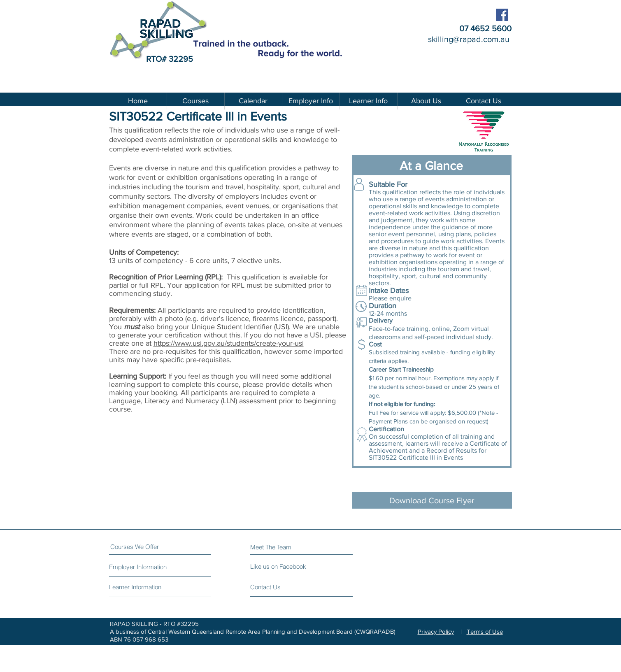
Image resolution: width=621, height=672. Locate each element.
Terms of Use (485, 631)
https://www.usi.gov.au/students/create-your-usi (229, 343)
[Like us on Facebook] (287, 566)
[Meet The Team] (286, 547)
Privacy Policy (436, 631)
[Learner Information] (136, 587)
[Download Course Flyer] (432, 500)
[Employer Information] (140, 567)
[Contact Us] (281, 587)
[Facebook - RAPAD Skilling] (502, 15)
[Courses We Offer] (141, 547)
